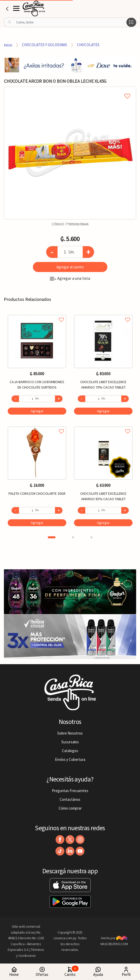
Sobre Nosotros (70, 733)
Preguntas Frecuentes (70, 791)
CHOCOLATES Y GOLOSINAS (44, 45)
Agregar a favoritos (37, 314)
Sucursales (70, 742)
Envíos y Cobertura (70, 759)
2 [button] (73, 537)
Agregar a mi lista (70, 90)
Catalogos (70, 751)
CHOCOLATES (88, 45)
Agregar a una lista (70, 278)
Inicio (8, 45)
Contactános (70, 799)
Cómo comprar (70, 808)
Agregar (37, 411)
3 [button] (91, 537)
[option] (70, 153)
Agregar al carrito (70, 267)
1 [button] (52, 537)
